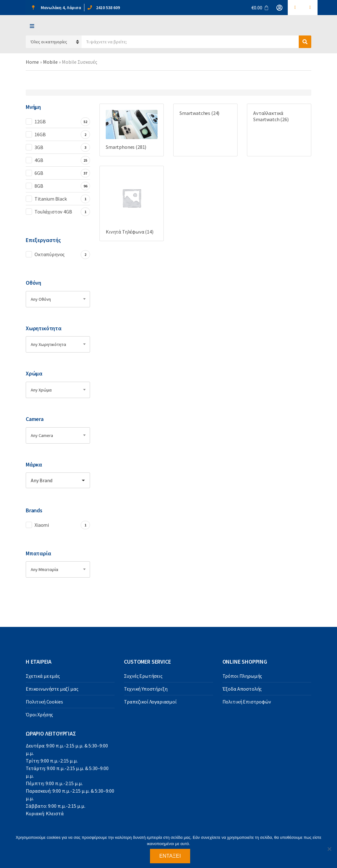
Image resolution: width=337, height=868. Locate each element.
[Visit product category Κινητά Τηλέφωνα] (132, 203)
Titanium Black (51, 199)
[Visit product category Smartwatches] (205, 113)
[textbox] (58, 299)
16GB (40, 134)
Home (32, 62)
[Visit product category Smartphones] (132, 130)
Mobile (50, 62)
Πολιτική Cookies (44, 702)
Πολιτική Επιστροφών (247, 702)
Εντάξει (170, 856)
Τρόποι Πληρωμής (242, 676)
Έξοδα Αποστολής (242, 689)
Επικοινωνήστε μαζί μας (52, 689)
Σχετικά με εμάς (43, 676)
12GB (40, 121)
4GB (39, 160)
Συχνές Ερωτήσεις (143, 676)
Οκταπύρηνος (50, 254)
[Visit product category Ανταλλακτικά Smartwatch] (279, 116)
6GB (39, 173)
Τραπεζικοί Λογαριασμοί (150, 702)
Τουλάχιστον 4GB (53, 212)
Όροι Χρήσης (39, 714)
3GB (39, 147)
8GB (39, 186)
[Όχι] (329, 849)
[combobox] (58, 299)
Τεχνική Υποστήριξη (146, 689)
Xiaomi (42, 525)
